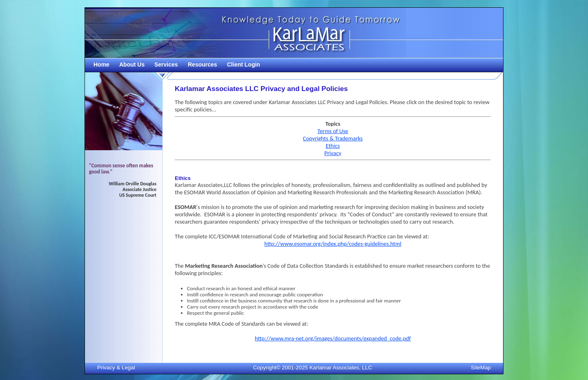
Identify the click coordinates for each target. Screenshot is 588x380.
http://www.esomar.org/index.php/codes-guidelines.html (333, 244)
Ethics (333, 146)
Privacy (333, 153)
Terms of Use (333, 131)
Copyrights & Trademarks (333, 138)
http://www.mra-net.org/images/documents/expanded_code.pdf (333, 338)
